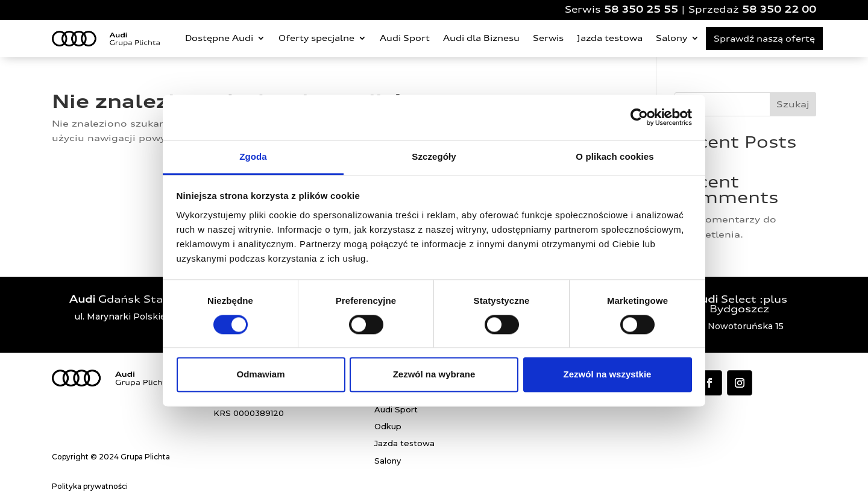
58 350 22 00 (779, 9)
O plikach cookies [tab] (615, 156)
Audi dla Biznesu (481, 38)
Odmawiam (260, 375)
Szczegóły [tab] (434, 156)
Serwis (548, 38)
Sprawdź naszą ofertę (764, 39)
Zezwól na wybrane (434, 375)
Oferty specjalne (316, 38)
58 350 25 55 (641, 9)
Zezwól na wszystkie (608, 375)
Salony (671, 38)
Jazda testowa (610, 38)
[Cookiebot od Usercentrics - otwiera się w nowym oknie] (639, 117)
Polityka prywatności (90, 486)
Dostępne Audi (219, 38)
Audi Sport (405, 38)
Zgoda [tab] (253, 156)
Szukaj (793, 104)
